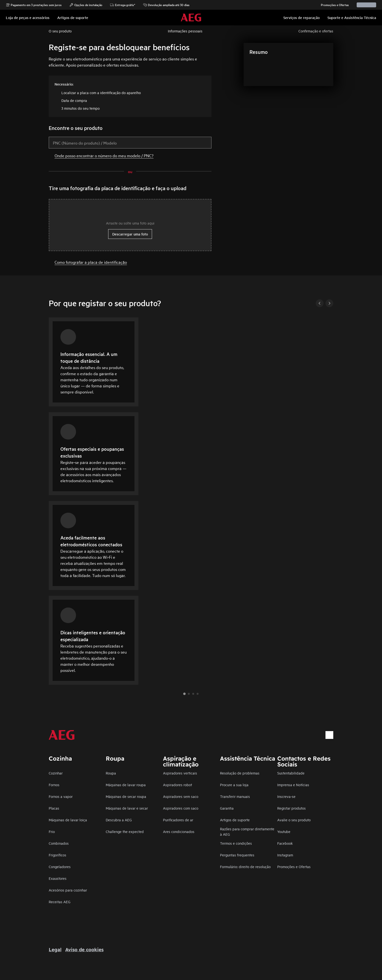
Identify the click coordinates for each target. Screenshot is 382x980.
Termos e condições (236, 843)
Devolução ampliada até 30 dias (166, 5)
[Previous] (320, 303)
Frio (52, 831)
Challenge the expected (125, 831)
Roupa (111, 773)
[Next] (329, 303)
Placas (54, 808)
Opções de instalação (86, 5)
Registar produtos (291, 808)
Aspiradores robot (177, 785)
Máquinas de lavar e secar (127, 808)
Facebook (285, 843)
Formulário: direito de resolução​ (245, 867)
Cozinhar (56, 773)
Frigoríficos (57, 855)
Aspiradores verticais (180, 773)
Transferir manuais (235, 796)
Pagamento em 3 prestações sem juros (34, 5)
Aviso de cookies (84, 950)
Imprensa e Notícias (293, 785)
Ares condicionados (179, 831)
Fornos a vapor (61, 796)
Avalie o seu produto (294, 820)
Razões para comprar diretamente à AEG (247, 831)
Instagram (285, 855)
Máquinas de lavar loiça (68, 820)
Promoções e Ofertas (332, 5)
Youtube (284, 831)
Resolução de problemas (240, 773)
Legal (55, 950)
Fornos (54, 785)
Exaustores (58, 878)
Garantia (227, 808)
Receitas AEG (60, 902)
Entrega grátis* (123, 5)
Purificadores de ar (178, 820)
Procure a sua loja (234, 785)
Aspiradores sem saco (181, 796)
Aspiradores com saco (181, 808)
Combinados (59, 843)
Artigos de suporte (235, 820)
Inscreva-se (286, 796)
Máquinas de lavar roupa (126, 785)
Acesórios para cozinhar (68, 890)
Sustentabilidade (291, 773)
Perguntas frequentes (237, 855)
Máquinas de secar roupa (126, 796)
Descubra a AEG (119, 820)
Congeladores (60, 867)
